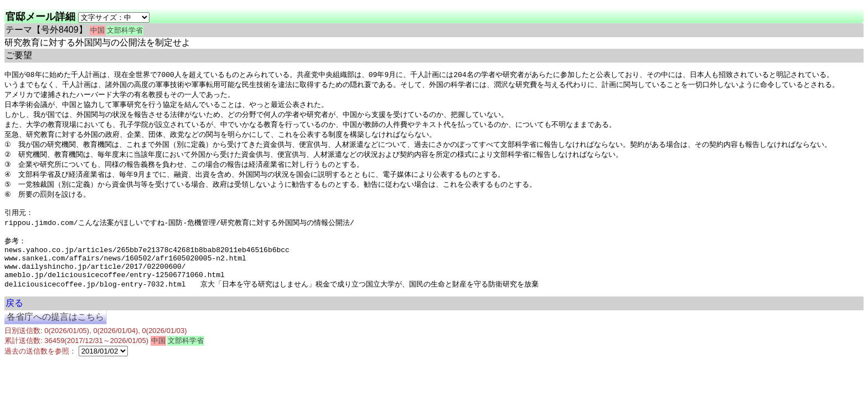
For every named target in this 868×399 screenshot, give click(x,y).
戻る (14, 322)
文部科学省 (125, 30)
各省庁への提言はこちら (55, 336)
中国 (97, 30)
